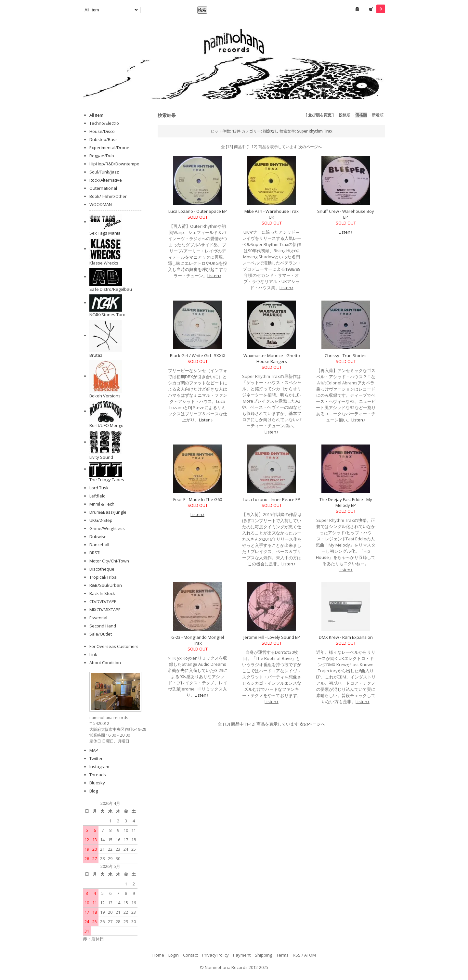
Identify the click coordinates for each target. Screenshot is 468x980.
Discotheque (102, 569)
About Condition (105, 663)
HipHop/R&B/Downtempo (114, 164)
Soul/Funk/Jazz (104, 172)
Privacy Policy (215, 955)
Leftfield (97, 496)
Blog (94, 791)
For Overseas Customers (114, 646)
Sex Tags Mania (105, 233)
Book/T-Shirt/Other (108, 196)
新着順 (378, 115)
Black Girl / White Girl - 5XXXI (198, 355)
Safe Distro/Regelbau (111, 289)
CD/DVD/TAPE (103, 601)
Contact (190, 955)
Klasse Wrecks (104, 263)
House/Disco (102, 131)
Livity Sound (101, 457)
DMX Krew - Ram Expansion (346, 637)
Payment (242, 955)
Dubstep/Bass (104, 139)
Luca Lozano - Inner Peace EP (272, 499)
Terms (282, 955)
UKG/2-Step (101, 520)
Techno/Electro (104, 123)
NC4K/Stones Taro (107, 315)
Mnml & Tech (102, 504)
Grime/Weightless (107, 528)
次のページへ (310, 147)
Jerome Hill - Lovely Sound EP (272, 637)
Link (93, 654)
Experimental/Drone (109, 148)
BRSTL (95, 553)
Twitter (96, 758)
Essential (98, 618)
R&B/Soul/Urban (106, 585)
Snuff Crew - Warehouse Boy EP (346, 214)
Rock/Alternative (106, 180)
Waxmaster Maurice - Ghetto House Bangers (272, 358)
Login (174, 955)
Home (158, 955)
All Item (96, 115)
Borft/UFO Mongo (106, 425)
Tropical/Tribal (104, 577)
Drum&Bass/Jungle (108, 512)
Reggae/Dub (102, 156)
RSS (297, 955)
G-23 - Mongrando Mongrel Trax (198, 640)
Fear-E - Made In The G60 (198, 499)
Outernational (103, 188)
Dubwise (98, 536)
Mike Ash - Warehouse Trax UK (272, 214)
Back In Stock (102, 593)
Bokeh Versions (105, 396)
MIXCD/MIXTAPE (105, 610)
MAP (94, 750)
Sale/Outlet (101, 634)
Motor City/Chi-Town (109, 561)
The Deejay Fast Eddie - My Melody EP (346, 502)
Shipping (263, 955)
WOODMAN (101, 204)
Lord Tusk (99, 488)
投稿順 (344, 115)
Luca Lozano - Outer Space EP (198, 211)
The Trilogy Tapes (107, 480)
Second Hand (103, 626)
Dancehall (99, 545)
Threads (98, 775)
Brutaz (96, 355)
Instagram (99, 767)
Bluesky (97, 783)
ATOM (310, 955)
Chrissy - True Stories (346, 355)
